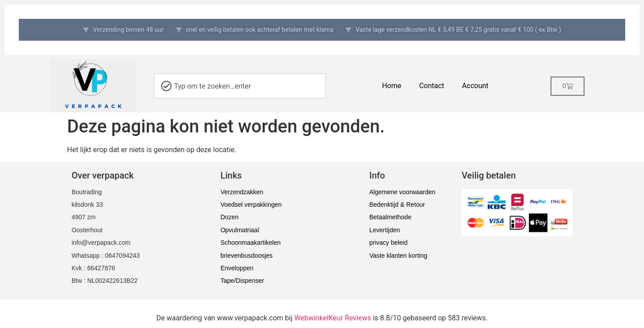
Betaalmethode (390, 217)
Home (392, 86)
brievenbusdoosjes (247, 256)
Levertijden (385, 230)
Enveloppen (237, 268)
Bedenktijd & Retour (397, 204)
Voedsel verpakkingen (251, 204)
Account (475, 86)
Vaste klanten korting (398, 256)
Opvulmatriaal (240, 230)
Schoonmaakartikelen (251, 243)
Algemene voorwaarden (402, 192)
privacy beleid (389, 243)
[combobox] (240, 86)
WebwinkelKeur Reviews (333, 318)
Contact (432, 86)
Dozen (229, 217)
